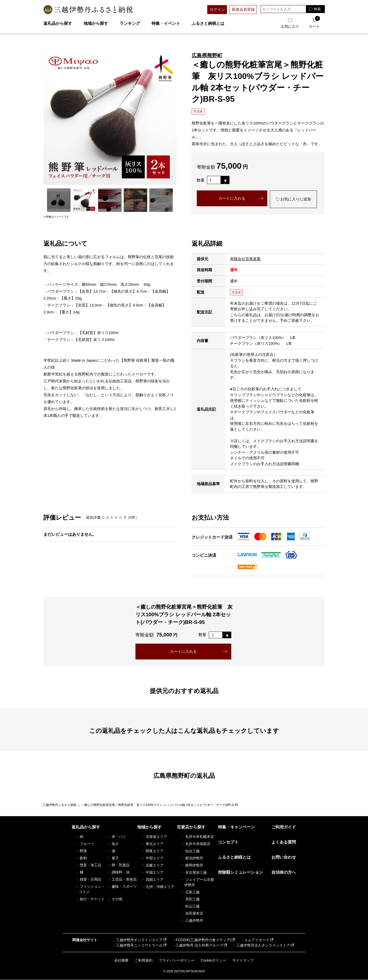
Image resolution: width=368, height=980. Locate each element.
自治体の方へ (284, 873)
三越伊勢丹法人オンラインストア (261, 945)
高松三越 (190, 899)
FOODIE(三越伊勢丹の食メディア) (202, 940)
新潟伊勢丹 (192, 858)
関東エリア (152, 851)
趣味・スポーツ (122, 887)
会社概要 (121, 960)
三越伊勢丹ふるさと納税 (60, 805)
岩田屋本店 (192, 914)
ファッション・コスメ (90, 889)
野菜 (81, 851)
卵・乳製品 (118, 865)
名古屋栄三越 (194, 872)
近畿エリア (152, 865)
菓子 (113, 858)
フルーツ (85, 844)
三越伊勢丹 (192, 921)
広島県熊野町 (207, 55)
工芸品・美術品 (122, 880)
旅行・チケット (90, 899)
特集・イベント (166, 23)
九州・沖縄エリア (158, 887)
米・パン (117, 837)
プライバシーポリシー (177, 960)
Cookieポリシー (213, 960)
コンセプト (228, 842)
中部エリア (152, 858)
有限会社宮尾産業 (245, 259)
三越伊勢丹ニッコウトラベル (137, 945)
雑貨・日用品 (88, 880)
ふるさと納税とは (208, 23)
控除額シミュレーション (240, 873)
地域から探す (96, 23)
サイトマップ (243, 960)
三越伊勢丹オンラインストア (137, 940)
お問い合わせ (284, 857)
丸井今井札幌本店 (197, 837)
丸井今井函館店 (195, 844)
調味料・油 (118, 872)
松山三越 (190, 906)
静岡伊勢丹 (192, 865)
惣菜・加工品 (88, 865)
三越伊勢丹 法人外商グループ (198, 945)
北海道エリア (154, 837)
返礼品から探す (58, 23)
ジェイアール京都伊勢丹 (197, 882)
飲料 (81, 858)
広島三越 (190, 892)
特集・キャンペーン (236, 827)
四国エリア (152, 880)
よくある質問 (284, 842)
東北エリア (152, 844)
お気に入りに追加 (293, 199)
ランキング (130, 23)
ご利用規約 (144, 960)
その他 (115, 899)
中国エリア (152, 872)
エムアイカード (255, 940)
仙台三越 (190, 851)
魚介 (113, 844)
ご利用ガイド (284, 827)
